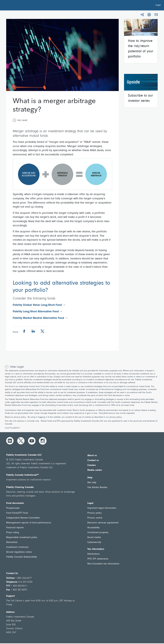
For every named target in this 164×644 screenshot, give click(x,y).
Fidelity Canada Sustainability (22, 557)
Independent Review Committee (23, 518)
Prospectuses (13, 508)
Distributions (93, 554)
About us (92, 456)
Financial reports (15, 528)
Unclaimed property (98, 533)
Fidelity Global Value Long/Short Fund (38, 305)
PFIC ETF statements (98, 559)
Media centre (95, 470)
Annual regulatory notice (19, 552)
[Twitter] (21, 441)
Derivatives (12, 542)
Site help (92, 483)
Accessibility (93, 528)
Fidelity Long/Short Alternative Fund (36, 312)
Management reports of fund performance (29, 523)
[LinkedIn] (10, 441)
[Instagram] (43, 441)
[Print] (149, 15)
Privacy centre (95, 518)
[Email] (156, 15)
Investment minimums (17, 547)
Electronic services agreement (103, 523)
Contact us (93, 460)
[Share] (142, 15)
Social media (94, 537)
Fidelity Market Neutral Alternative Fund (38, 318)
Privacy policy (95, 513)
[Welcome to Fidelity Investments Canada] (21, 6)
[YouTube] (32, 441)
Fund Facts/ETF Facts (17, 513)
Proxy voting (13, 533)
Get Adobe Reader (97, 487)
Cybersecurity (94, 542)
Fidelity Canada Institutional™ (22, 475)
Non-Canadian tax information (103, 564)
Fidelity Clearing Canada (20, 487)
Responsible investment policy (22, 537)
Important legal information (102, 508)
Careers (92, 465)
